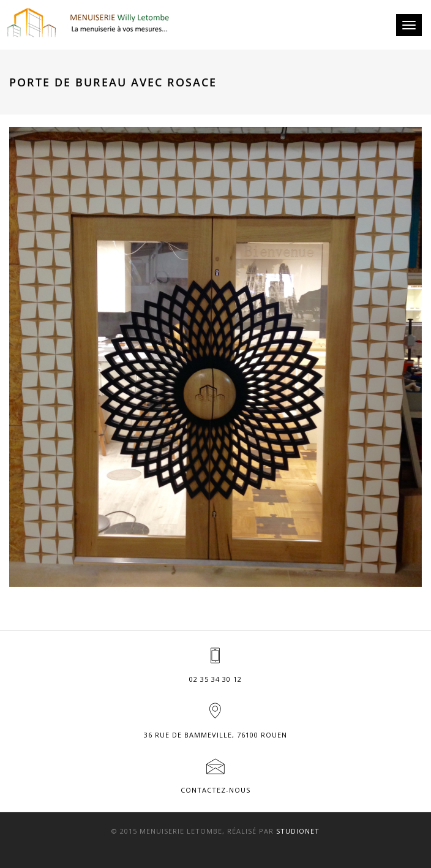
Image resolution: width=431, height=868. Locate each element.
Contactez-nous (215, 790)
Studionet (298, 831)
